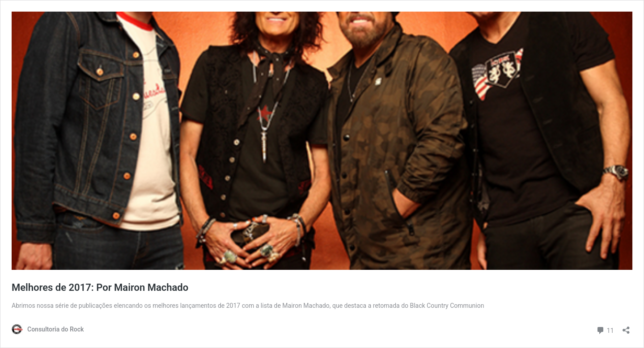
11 (605, 329)
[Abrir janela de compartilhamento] (626, 327)
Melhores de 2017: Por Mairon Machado (100, 287)
